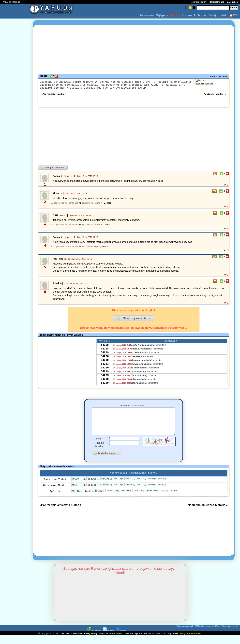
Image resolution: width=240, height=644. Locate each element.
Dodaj (212, 15)
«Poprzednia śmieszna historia (60, 513)
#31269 (151, 499)
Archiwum (200, 15)
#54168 (162, 487)
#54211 (152, 487)
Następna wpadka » (215, 96)
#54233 (130, 487)
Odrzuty (175, 15)
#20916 (113, 499)
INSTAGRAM (94, 639)
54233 (105, 371)
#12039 (81, 499)
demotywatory (90, 642)
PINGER (121, 639)
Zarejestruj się (217, 2)
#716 (163, 499)
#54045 (162, 493)
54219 (105, 358)
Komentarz (131, 408)
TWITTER (109, 639)
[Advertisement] (15, 322)
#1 (80, 206)
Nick (98, 446)
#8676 (126, 499)
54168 (105, 349)
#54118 (152, 493)
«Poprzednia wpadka (53, 96)
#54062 (107, 493)
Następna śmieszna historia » (208, 513)
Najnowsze (147, 15)
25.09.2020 (215, 77)
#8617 (139, 499)
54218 (105, 353)
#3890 (98, 499)
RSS (234, 15)
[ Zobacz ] (108, 206)
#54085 (93, 493)
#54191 (107, 487)
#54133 (141, 493)
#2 (80, 249)
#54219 (79, 487)
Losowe (187, 15)
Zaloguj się (233, 2)
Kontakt (223, 15)
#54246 (141, 487)
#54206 (93, 487)
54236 (105, 362)
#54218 (119, 487)
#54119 (79, 493)
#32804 (173, 499)
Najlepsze (162, 15)
